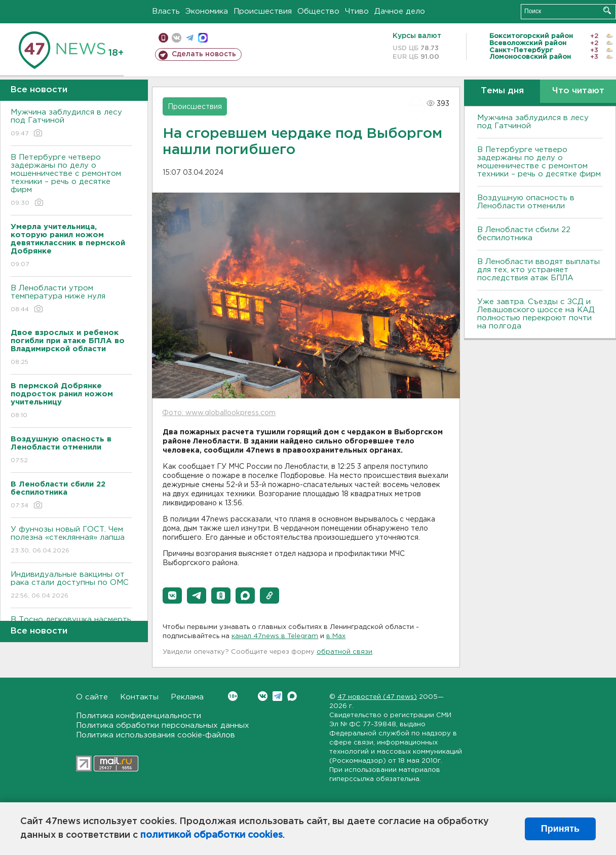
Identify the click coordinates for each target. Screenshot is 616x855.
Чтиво (357, 11)
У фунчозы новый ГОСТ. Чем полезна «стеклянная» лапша (71, 541)
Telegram (277, 696)
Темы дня (502, 91)
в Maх (336, 636)
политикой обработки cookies (211, 835)
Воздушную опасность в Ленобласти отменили (526, 202)
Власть (166, 11)
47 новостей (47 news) (377, 697)
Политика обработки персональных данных (163, 726)
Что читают (578, 91)
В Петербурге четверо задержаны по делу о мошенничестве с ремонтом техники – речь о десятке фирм (71, 181)
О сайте (92, 697)
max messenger (203, 38)
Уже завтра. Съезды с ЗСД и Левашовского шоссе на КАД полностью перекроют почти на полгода (536, 314)
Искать (607, 10)
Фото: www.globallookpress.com (219, 413)
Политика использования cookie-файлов (156, 735)
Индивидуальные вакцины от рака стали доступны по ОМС (71, 586)
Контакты (139, 697)
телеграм (190, 38)
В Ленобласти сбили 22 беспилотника (524, 234)
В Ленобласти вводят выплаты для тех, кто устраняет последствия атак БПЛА (538, 270)
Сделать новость (204, 54)
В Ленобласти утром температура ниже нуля (71, 299)
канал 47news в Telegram (275, 636)
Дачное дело (400, 11)
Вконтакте (233, 696)
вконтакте (177, 38)
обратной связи (344, 652)
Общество (318, 11)
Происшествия (263, 11)
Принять (560, 829)
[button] (172, 596)
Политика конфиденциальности (139, 716)
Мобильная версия (163, 38)
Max (292, 696)
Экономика (207, 11)
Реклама (187, 697)
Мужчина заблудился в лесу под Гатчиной (71, 123)
